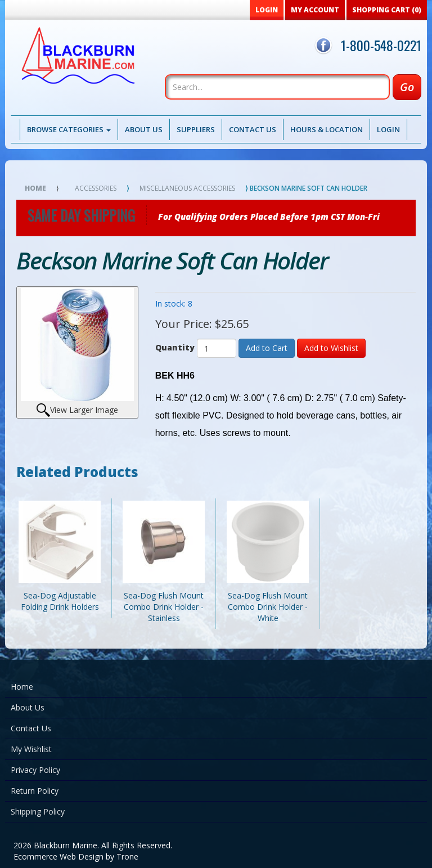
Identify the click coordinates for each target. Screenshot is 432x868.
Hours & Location (327, 129)
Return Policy (35, 791)
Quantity (175, 347)
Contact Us (253, 129)
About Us (144, 129)
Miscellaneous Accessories (187, 188)
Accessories (96, 188)
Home (35, 188)
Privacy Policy (35, 770)
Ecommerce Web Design (58, 856)
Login (388, 129)
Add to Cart (267, 348)
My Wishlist (31, 749)
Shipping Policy (38, 811)
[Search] (277, 87)
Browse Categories (69, 129)
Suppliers (196, 129)
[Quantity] (217, 348)
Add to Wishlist (331, 348)
